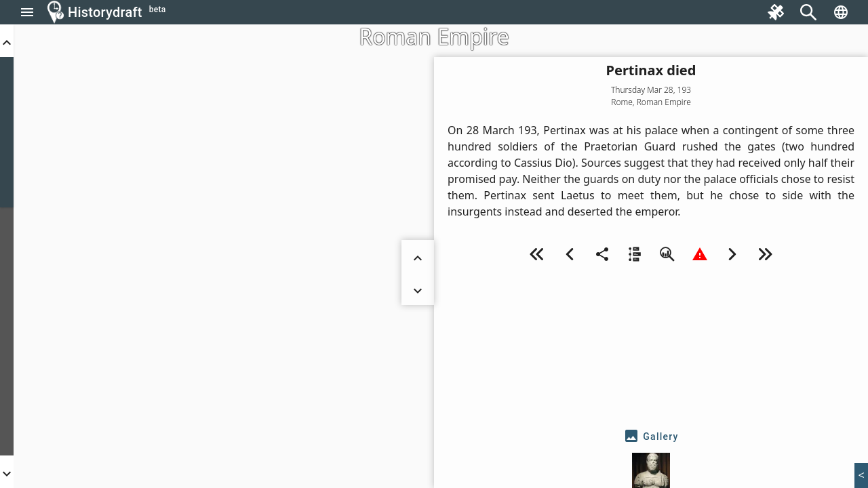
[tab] (651, 436)
